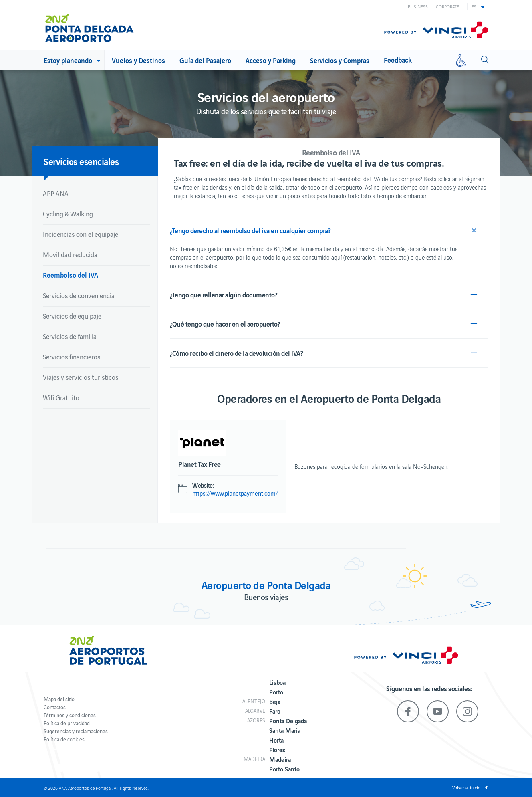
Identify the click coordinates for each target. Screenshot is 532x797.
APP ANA (56, 193)
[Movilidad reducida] (461, 60)
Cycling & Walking (68, 214)
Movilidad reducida (70, 254)
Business (418, 6)
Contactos (55, 707)
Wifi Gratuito (61, 397)
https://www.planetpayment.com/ (235, 493)
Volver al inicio (466, 787)
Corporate (447, 6)
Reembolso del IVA (71, 275)
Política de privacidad (67, 723)
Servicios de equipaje (72, 316)
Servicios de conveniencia (79, 295)
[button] (478, 6)
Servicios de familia (70, 336)
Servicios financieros (72, 357)
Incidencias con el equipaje (81, 234)
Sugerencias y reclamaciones (76, 731)
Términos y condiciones (70, 715)
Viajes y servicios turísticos (81, 377)
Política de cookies (64, 739)
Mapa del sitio (59, 699)
